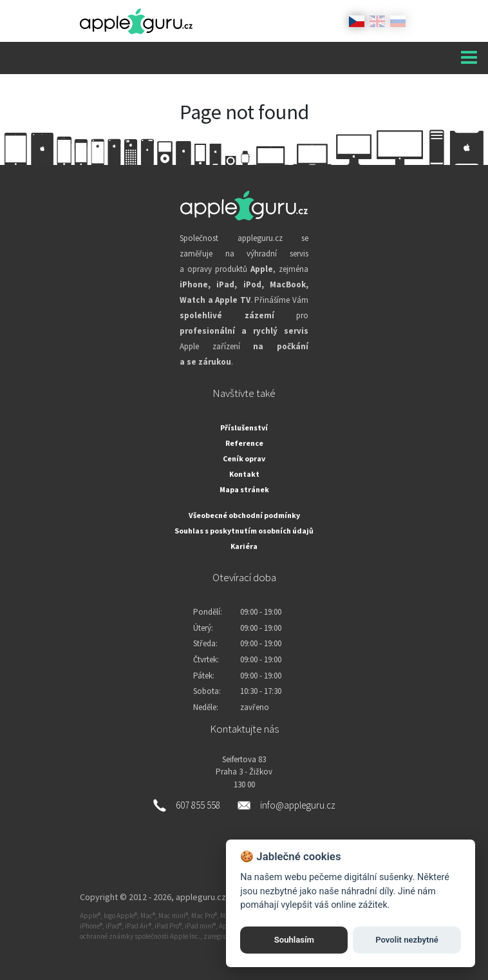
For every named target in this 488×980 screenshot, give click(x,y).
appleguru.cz (201, 897)
